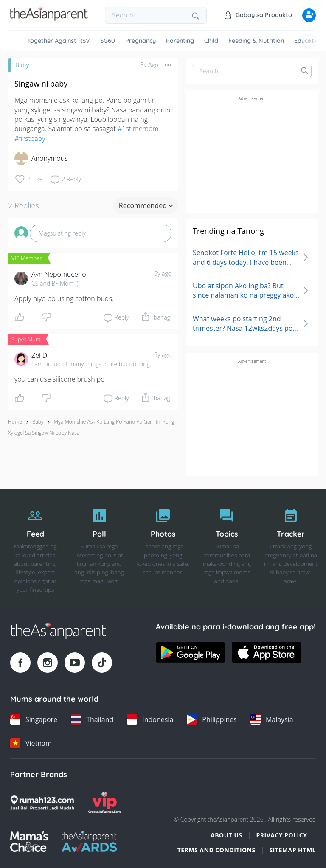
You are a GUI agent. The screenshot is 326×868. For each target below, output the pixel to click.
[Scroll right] (309, 41)
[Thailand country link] (92, 719)
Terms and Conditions (216, 850)
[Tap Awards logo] (89, 842)
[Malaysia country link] (272, 719)
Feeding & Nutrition (256, 41)
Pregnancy (141, 41)
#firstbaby (30, 138)
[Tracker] (291, 549)
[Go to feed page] (49, 18)
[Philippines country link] (212, 719)
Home (15, 422)
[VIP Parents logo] (104, 803)
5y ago (163, 274)
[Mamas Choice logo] (29, 842)
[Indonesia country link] (150, 719)
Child (211, 41)
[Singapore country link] (34, 719)
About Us (226, 835)
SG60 (108, 41)
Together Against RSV (59, 41)
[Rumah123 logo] (42, 803)
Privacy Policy (281, 835)
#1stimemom (138, 129)
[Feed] (35, 549)
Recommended (146, 205)
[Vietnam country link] (31, 743)
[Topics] (227, 549)
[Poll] (99, 549)
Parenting (180, 41)
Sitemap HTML (292, 850)
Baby (22, 65)
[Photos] (163, 549)
